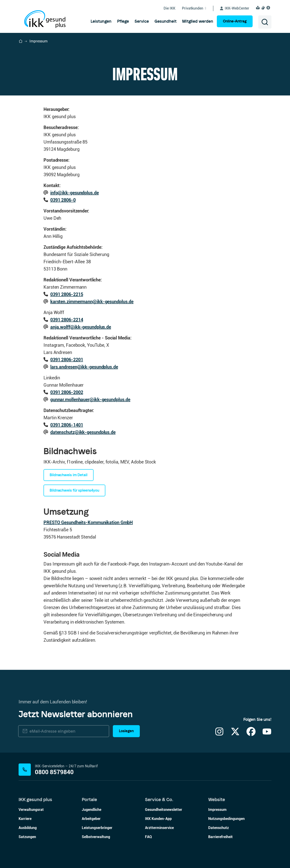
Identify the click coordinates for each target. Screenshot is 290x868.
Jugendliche (92, 810)
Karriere (25, 819)
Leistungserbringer (97, 828)
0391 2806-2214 (67, 320)
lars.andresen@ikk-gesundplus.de (84, 367)
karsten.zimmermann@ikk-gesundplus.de (92, 302)
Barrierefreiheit (220, 837)
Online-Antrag (235, 21)
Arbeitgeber (91, 819)
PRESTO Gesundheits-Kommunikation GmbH (88, 522)
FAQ (148, 837)
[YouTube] (267, 734)
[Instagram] (219, 734)
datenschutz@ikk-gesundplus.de (83, 432)
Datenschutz (219, 828)
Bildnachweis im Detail (69, 475)
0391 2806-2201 (67, 360)
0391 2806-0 (63, 200)
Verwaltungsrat (31, 810)
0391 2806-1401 (67, 425)
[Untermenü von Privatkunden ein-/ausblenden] (198, 8)
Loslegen (126, 731)
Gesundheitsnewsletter (164, 810)
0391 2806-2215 (67, 294)
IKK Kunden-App (158, 819)
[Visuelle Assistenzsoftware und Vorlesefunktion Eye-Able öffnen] (269, 8)
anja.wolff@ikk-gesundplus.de (81, 327)
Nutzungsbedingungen (226, 819)
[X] (235, 734)
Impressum (217, 810)
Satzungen (27, 837)
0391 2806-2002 (67, 392)
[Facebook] (251, 734)
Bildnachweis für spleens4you (74, 490)
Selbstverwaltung (96, 837)
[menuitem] (101, 21)
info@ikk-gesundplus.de (75, 193)
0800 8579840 (54, 772)
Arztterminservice (159, 828)
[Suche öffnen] (265, 22)
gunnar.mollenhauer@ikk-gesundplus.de (90, 400)
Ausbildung (28, 828)
